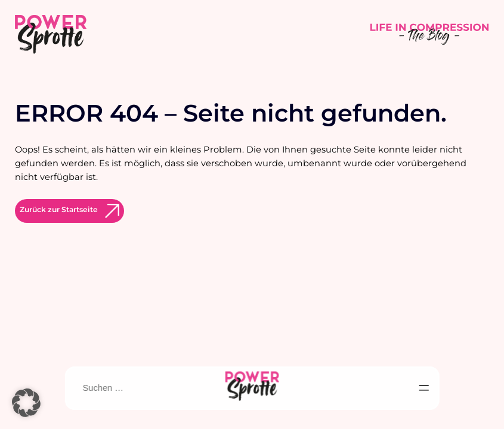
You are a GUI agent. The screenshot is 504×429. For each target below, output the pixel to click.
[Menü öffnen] (424, 388)
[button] (26, 403)
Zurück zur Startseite (59, 209)
